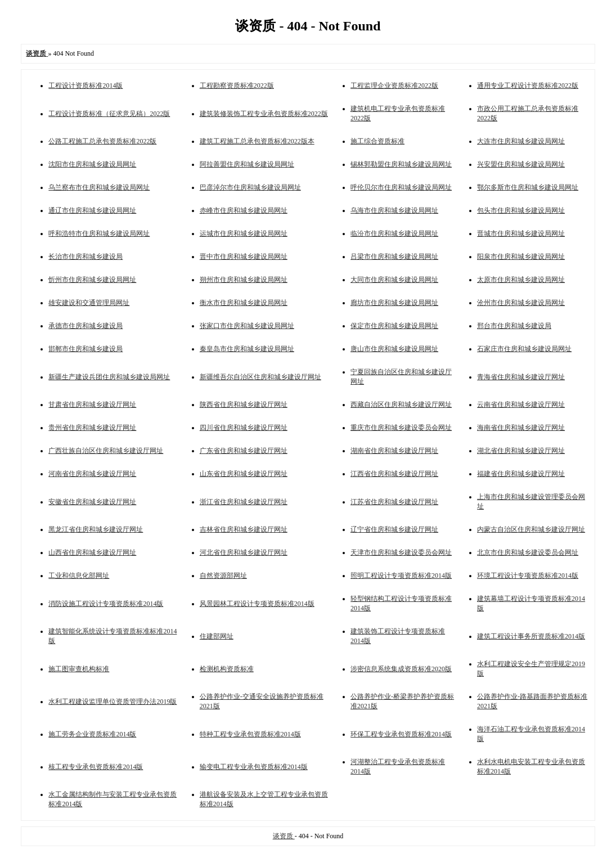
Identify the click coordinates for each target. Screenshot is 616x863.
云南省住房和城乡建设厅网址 (521, 404)
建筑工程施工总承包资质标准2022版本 (257, 141)
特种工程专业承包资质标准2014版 (250, 734)
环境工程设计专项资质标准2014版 (528, 576)
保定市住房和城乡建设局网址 (394, 326)
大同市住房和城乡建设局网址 (394, 280)
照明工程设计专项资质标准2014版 (401, 576)
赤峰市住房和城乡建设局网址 (244, 210)
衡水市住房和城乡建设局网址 (244, 303)
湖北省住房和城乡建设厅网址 (521, 451)
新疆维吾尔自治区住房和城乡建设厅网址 (260, 377)
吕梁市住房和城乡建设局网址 (394, 257)
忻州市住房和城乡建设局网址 (92, 280)
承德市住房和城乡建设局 (86, 326)
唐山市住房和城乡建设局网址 (394, 349)
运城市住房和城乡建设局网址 (244, 233)
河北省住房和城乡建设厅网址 (244, 552)
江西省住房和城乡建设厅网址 (394, 474)
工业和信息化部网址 (79, 576)
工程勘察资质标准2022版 (237, 86)
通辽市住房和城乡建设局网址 (92, 210)
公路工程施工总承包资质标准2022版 (102, 141)
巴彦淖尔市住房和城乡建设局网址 (250, 187)
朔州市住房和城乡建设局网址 (244, 280)
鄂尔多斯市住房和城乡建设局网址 (528, 187)
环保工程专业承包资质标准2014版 (401, 734)
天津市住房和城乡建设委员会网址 (401, 552)
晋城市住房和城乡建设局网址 (521, 233)
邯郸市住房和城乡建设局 (86, 349)
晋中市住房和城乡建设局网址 (244, 257)
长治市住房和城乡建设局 (86, 257)
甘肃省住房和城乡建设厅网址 (92, 404)
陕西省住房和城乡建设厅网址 (244, 404)
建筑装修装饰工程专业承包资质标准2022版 (264, 114)
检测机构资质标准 (227, 669)
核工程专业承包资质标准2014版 (96, 767)
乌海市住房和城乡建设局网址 (394, 210)
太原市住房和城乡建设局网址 (521, 280)
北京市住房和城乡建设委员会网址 (528, 552)
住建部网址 (217, 636)
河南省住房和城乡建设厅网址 (92, 474)
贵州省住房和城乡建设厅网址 (92, 428)
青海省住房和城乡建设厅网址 (521, 377)
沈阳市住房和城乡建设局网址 (92, 164)
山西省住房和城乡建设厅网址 (92, 552)
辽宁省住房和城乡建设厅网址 (394, 529)
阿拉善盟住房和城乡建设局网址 (247, 164)
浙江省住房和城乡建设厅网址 (244, 502)
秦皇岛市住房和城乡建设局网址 (247, 349)
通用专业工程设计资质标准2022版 (528, 86)
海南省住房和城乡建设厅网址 (521, 428)
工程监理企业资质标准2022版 (394, 86)
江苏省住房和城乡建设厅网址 (394, 502)
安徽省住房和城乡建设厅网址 (92, 502)
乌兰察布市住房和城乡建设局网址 (99, 187)
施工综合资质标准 (377, 141)
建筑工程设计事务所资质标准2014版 (531, 636)
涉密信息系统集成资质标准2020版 (401, 669)
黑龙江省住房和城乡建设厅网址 (96, 529)
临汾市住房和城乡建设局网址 (394, 233)
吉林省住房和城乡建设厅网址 (244, 529)
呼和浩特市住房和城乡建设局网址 (99, 233)
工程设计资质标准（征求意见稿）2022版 (109, 114)
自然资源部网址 (223, 576)
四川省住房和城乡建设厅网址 (244, 428)
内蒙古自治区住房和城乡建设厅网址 (531, 529)
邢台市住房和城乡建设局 (514, 326)
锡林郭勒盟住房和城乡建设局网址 (401, 164)
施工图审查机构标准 (79, 669)
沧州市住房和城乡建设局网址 (521, 303)
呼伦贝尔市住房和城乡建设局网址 (401, 187)
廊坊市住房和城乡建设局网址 (394, 303)
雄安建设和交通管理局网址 (89, 303)
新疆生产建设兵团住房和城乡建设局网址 (109, 377)
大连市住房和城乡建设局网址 (521, 141)
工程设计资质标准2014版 (86, 86)
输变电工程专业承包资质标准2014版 (254, 767)
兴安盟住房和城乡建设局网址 (521, 164)
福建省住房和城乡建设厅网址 (521, 474)
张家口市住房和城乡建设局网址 (247, 326)
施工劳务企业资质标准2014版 (92, 734)
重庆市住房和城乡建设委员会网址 (401, 428)
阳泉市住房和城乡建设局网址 (521, 257)
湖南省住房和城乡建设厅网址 (394, 451)
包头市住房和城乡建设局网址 (521, 210)
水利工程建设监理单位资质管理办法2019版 (113, 702)
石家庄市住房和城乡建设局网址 (524, 349)
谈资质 (284, 836)
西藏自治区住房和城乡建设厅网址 (401, 404)
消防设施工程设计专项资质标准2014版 (106, 604)
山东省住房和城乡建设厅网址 (244, 474)
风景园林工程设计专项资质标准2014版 (257, 604)
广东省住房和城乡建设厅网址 (244, 451)
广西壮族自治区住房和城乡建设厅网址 (106, 451)
